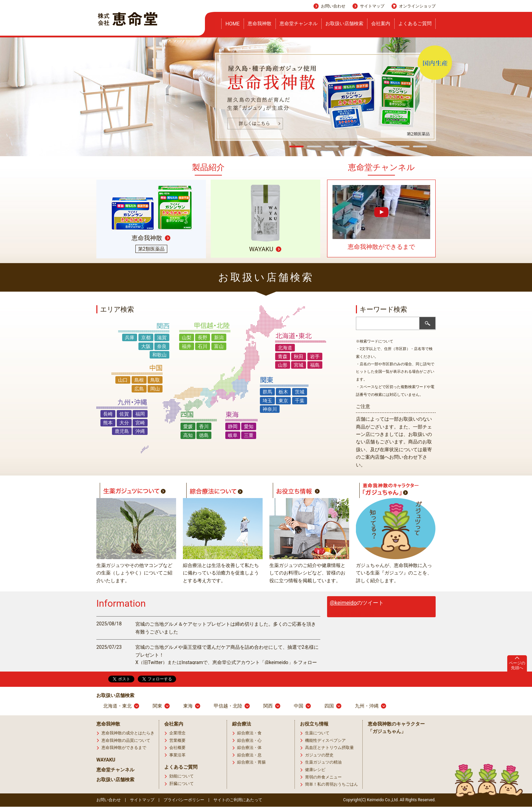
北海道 (285, 348)
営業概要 (177, 741)
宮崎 (140, 423)
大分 (124, 423)
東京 (283, 401)
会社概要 (177, 748)
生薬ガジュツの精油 (323, 763)
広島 (139, 389)
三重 (249, 435)
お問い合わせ (333, 6)
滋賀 (162, 338)
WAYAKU (106, 760)
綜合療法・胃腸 (251, 763)
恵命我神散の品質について (126, 741)
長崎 (108, 414)
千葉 (300, 401)
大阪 (146, 346)
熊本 (108, 423)
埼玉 (267, 401)
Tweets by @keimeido (351, 614)
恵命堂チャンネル (299, 23)
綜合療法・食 (249, 733)
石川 (203, 346)
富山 (219, 346)
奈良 (162, 346)
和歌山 (159, 355)
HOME (233, 24)
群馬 (267, 392)
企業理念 (177, 733)
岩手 (315, 356)
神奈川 (270, 409)
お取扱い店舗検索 (344, 23)
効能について (182, 776)
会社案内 (381, 23)
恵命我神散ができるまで (124, 748)
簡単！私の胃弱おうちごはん (331, 785)
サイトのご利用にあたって (238, 800)
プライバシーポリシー (184, 800)
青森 (283, 356)
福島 (315, 365)
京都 (146, 338)
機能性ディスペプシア (325, 741)
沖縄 (140, 432)
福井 (187, 346)
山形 (283, 365)
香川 (204, 427)
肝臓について (182, 784)
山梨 (187, 338)
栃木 (283, 392)
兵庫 (130, 338)
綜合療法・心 (249, 741)
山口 (123, 380)
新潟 (219, 338)
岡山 (155, 389)
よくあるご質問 (415, 23)
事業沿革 (177, 755)
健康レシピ (315, 770)
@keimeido (343, 603)
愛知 (249, 427)
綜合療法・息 (249, 755)
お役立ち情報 (314, 724)
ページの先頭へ (517, 666)
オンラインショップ (417, 6)
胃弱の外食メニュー (323, 777)
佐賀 (124, 414)
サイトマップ (372, 6)
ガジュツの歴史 (319, 755)
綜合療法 (242, 724)
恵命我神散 (260, 23)
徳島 (204, 435)
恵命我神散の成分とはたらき (128, 733)
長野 (203, 338)
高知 (188, 435)
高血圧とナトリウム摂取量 (329, 748)
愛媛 (188, 427)
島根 (139, 380)
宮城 (299, 365)
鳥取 (155, 380)
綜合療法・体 (249, 748)
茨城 (300, 392)
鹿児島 (122, 432)
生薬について (317, 733)
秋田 (299, 356)
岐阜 (233, 435)
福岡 (140, 414)
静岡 (233, 427)
